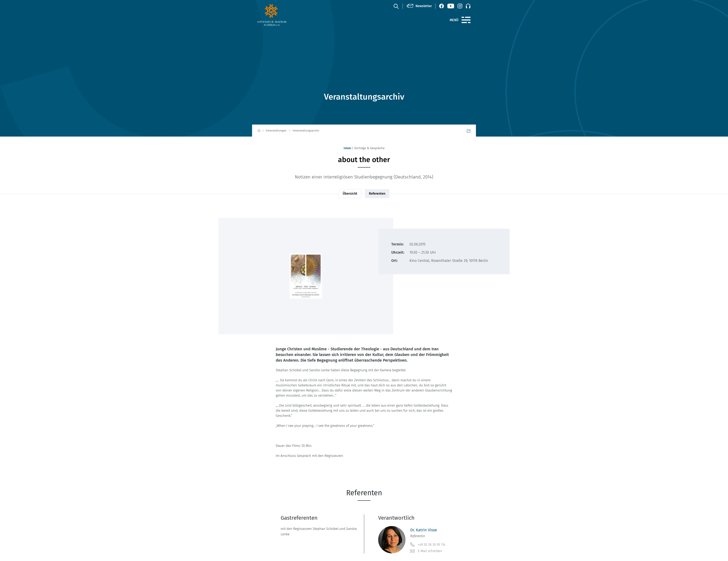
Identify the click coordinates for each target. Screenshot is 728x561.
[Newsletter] (419, 6)
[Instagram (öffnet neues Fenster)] (460, 6)
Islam (347, 148)
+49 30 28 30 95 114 (428, 544)
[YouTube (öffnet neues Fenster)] (451, 6)
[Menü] (466, 20)
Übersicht (350, 194)
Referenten (377, 194)
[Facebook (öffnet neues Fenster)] (442, 6)
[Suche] (396, 6)
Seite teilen (460, 131)
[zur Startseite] (281, 15)
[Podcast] (468, 6)
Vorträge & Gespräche (369, 148)
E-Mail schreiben (426, 551)
